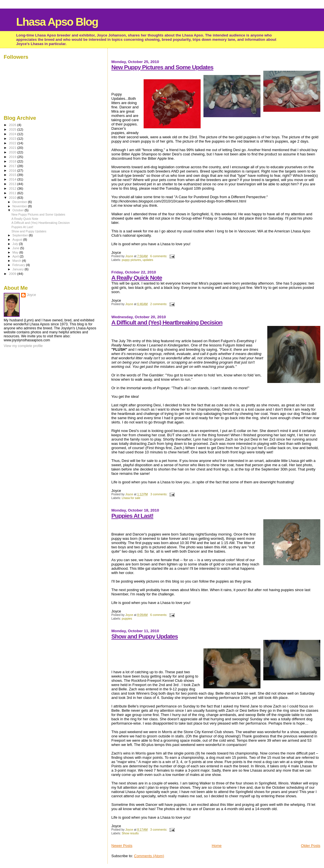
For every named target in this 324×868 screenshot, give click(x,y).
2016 (13, 170)
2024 (13, 134)
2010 (13, 197)
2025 (13, 129)
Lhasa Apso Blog (57, 22)
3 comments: (159, 494)
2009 (13, 274)
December (20, 202)
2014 (13, 179)
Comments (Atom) (149, 856)
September (21, 235)
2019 (13, 157)
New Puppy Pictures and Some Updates (162, 67)
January (19, 269)
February (19, 265)
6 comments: (159, 256)
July (16, 244)
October (19, 210)
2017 (13, 166)
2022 (13, 143)
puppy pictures (131, 260)
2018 (13, 161)
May (16, 252)
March (17, 261)
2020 (13, 152)
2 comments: (159, 304)
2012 (13, 188)
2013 (13, 184)
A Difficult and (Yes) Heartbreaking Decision (167, 322)
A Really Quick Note (137, 278)
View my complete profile (23, 346)
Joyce (31, 295)
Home (217, 846)
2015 (13, 175)
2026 (13, 125)
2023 (13, 138)
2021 (13, 148)
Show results (130, 833)
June (16, 248)
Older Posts (311, 846)
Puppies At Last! (132, 516)
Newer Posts (122, 846)
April (16, 256)
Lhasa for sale (131, 498)
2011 (13, 193)
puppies (127, 619)
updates (148, 260)
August (18, 240)
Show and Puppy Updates (145, 636)
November (20, 206)
